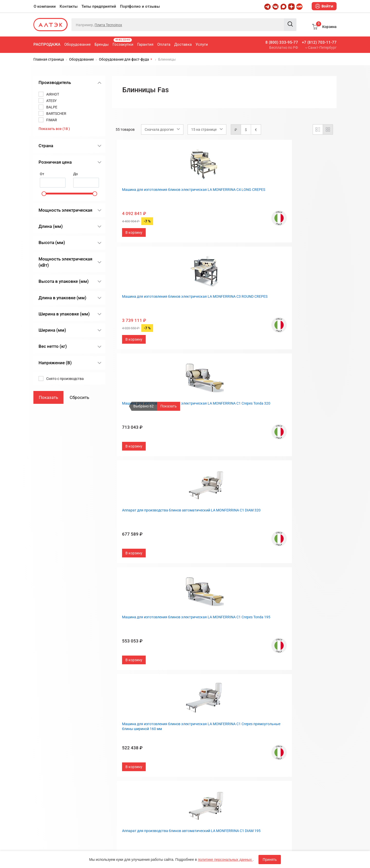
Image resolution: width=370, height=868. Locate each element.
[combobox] (162, 129)
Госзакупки (123, 42)
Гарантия (145, 44)
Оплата (164, 44)
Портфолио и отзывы (140, 6)
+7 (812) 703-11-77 (319, 42)
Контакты (69, 6)
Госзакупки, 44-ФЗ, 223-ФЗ (137, 724)
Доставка (183, 44)
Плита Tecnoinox (108, 25)
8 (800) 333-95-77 (282, 42)
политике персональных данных (225, 860)
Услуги (202, 44)
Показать (169, 406)
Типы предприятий (99, 6)
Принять (270, 860)
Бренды (102, 44)
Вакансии (197, 758)
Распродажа (47, 44)
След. (249, 678)
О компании (45, 6)
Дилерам (197, 749)
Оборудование (77, 44)
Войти (324, 6)
